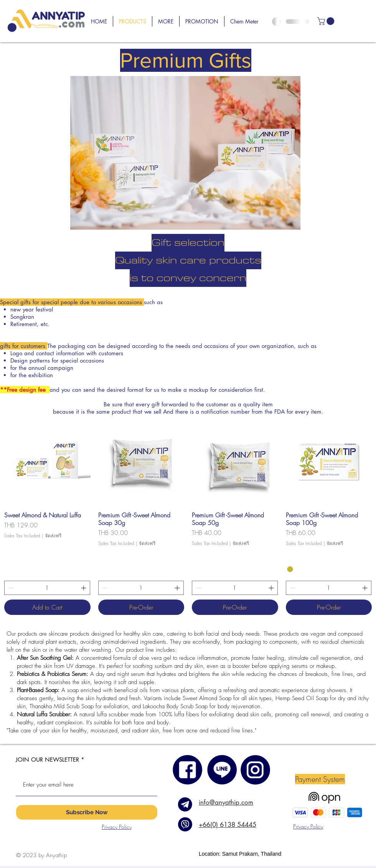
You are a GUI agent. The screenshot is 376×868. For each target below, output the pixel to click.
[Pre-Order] (141, 607)
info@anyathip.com (226, 802)
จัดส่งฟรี (53, 536)
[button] (166, 21)
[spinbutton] (47, 588)
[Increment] (84, 588)
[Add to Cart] (47, 607)
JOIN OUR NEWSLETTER (47, 759)
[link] (327, 21)
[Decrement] (10, 588)
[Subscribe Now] (87, 812)
